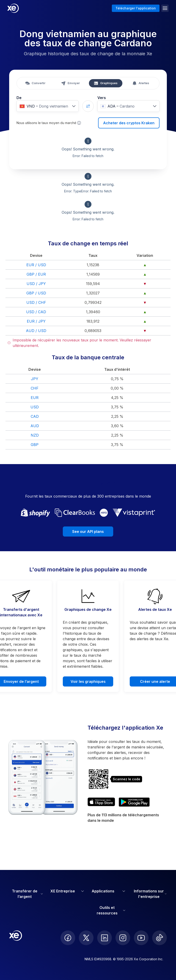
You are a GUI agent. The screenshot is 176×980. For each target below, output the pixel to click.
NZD (35, 435)
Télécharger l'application (136, 8)
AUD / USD (36, 331)
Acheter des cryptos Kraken (129, 123)
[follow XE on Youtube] (141, 938)
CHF (35, 388)
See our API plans (88, 532)
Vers (102, 98)
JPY (35, 379)
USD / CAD (36, 312)
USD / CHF (36, 302)
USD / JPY (36, 284)
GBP (35, 445)
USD (35, 407)
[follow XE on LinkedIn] (104, 938)
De (19, 98)
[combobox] (48, 106)
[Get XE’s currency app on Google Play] (134, 802)
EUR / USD (36, 265)
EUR (35, 398)
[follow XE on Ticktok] (159, 938)
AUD (35, 426)
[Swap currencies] (88, 106)
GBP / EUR (36, 274)
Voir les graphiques (88, 681)
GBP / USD (36, 293)
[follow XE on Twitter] (86, 938)
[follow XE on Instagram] (123, 938)
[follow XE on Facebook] (68, 938)
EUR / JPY (36, 321)
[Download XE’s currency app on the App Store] (101, 802)
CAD (35, 416)
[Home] (13, 8)
